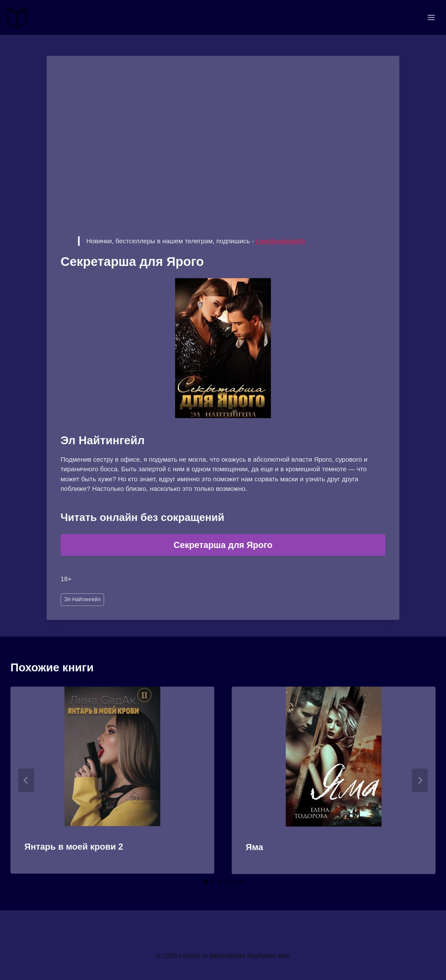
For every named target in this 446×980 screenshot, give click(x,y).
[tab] (206, 881)
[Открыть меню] (431, 17)
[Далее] (420, 780)
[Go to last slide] (26, 780)
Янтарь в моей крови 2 (74, 847)
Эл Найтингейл (82, 599)
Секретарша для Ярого (223, 545)
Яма (254, 847)
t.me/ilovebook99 (280, 241)
